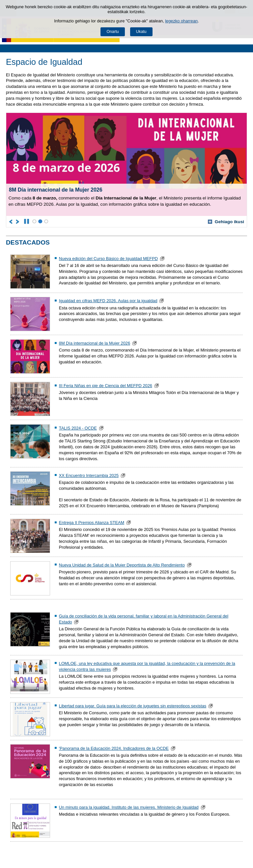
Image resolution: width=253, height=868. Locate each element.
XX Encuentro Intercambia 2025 (89, 475)
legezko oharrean (181, 21)
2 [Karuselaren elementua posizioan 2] (40, 221)
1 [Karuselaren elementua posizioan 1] (34, 221)
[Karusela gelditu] (27, 222)
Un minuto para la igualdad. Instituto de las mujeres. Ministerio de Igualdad (129, 807)
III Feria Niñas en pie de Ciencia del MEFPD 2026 (106, 386)
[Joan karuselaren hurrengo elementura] (18, 222)
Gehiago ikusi (226, 222)
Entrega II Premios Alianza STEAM (92, 523)
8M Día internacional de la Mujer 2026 (95, 343)
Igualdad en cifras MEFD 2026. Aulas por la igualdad (108, 301)
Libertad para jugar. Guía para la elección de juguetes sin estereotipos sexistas (133, 706)
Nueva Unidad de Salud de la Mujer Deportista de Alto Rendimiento (122, 565)
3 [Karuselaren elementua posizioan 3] (46, 221)
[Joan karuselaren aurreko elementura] (11, 222)
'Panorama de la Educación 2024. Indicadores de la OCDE (114, 748)
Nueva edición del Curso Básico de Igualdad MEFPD (108, 259)
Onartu (112, 32)
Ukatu (141, 32)
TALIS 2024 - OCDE (78, 428)
